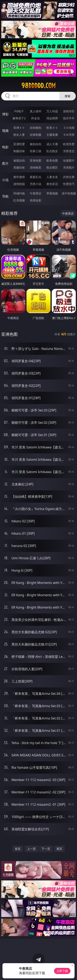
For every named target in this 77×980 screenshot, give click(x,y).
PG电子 (19, 111)
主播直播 (52, 135)
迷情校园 (19, 184)
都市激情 (19, 177)
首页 (18, 849)
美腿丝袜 (19, 167)
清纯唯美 (36, 167)
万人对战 (52, 111)
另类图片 (69, 167)
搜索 (68, 96)
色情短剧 (36, 200)
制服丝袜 (19, 151)
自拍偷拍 (36, 128)
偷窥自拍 (19, 160)
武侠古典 (69, 177)
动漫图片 (69, 160)
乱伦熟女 (52, 151)
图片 (5, 163)
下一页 (46, 849)
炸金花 (36, 118)
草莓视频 (52, 193)
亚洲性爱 (19, 144)
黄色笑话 (52, 184)
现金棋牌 (52, 118)
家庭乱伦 (36, 177)
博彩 (5, 114)
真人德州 (36, 111)
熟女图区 (52, 167)
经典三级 (36, 151)
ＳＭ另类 (69, 135)
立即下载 (62, 971)
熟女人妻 (19, 135)
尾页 (59, 849)
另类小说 (36, 184)
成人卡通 (52, 144)
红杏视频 (19, 200)
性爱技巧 (69, 184)
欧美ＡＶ (52, 128)
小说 (5, 180)
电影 (5, 147)
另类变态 (69, 151)
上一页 (31, 849)
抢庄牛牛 (69, 118)
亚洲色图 (36, 160)
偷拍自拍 (36, 144)
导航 (5, 196)
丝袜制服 (36, 135)
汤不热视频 (69, 193)
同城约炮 (19, 193)
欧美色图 (52, 160)
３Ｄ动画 (69, 128)
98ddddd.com (38, 86)
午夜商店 (36, 193)
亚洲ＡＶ (19, 128)
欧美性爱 (69, 144)
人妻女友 (52, 177)
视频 (5, 131)
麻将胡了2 (19, 118)
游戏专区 (69, 111)
